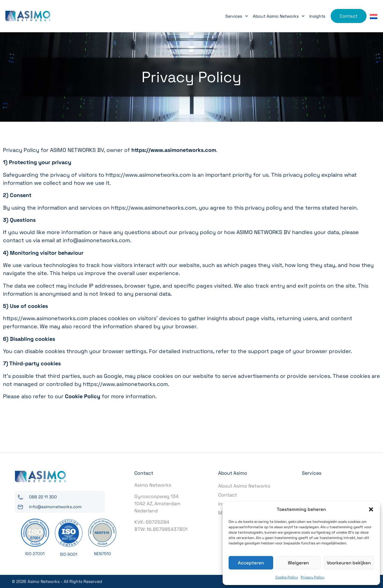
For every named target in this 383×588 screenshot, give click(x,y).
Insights (320, 16)
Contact (228, 495)
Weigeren (298, 563)
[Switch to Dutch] (376, 16)
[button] (371, 509)
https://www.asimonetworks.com (174, 150)
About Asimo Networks (281, 16)
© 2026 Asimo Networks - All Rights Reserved (57, 581)
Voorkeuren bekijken (349, 563)
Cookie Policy (287, 577)
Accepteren (251, 563)
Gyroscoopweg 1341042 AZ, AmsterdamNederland (157, 504)
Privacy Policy (313, 577)
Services (239, 16)
